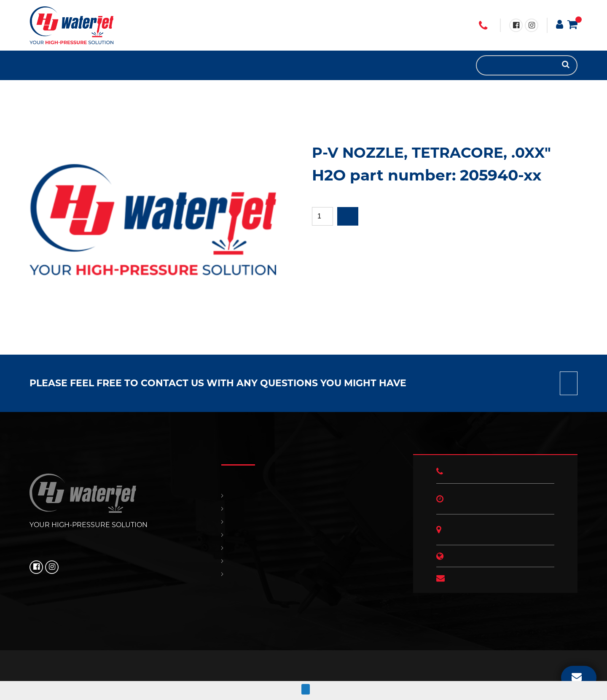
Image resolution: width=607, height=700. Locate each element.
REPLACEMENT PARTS (51, 65)
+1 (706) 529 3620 (483, 26)
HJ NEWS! (84, 65)
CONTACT (67, 65)
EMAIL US (577, 676)
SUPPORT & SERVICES (59, 65)
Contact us (569, 383)
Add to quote (348, 216)
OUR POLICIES (76, 65)
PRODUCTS (42, 65)
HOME (34, 65)
